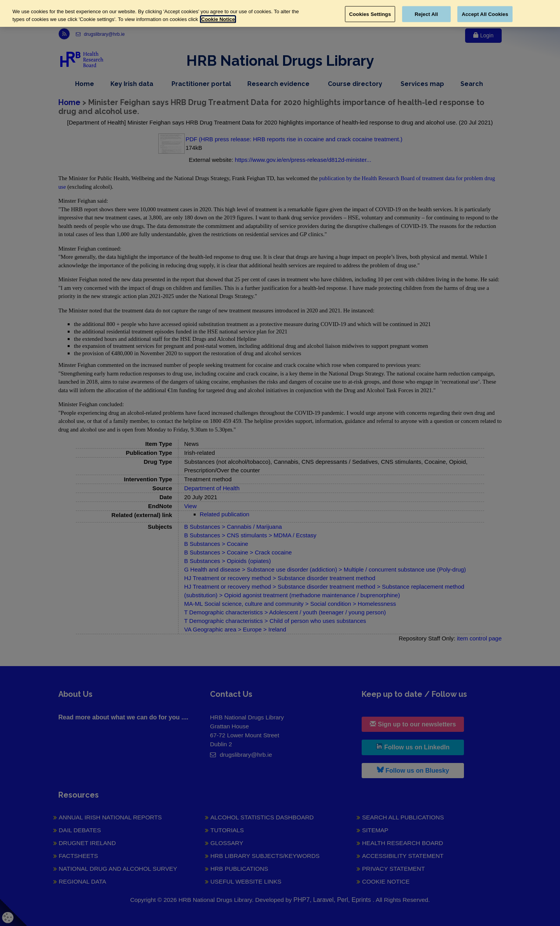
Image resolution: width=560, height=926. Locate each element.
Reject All (426, 14)
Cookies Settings (370, 14)
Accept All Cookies (485, 14)
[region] (280, 13)
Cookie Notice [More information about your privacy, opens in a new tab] (218, 19)
